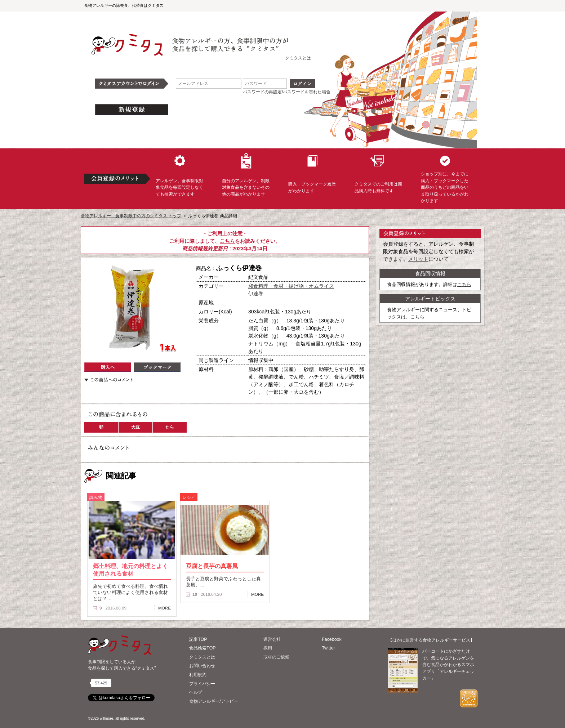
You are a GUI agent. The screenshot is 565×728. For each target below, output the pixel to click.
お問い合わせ (202, 666)
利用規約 (198, 675)
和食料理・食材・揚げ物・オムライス (291, 286)
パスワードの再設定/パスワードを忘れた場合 (287, 92)
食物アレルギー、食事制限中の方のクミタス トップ (131, 216)
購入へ (108, 367)
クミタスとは (298, 58)
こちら (227, 241)
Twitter (328, 648)
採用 (268, 648)
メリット (418, 259)
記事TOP (198, 639)
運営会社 (272, 639)
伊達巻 (256, 294)
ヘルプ (196, 692)
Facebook (332, 639)
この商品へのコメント (108, 380)
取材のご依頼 (276, 657)
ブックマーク (157, 367)
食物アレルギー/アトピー (213, 701)
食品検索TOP (202, 648)
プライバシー (202, 684)
